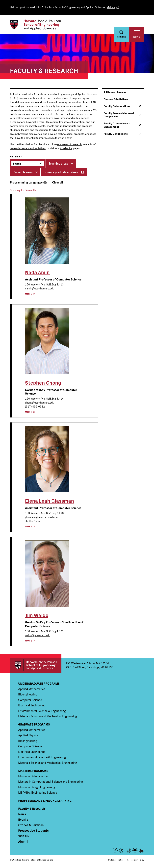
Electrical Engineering (32, 705)
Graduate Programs (34, 724)
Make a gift (113, 7)
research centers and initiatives (28, 148)
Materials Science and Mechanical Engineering (48, 716)
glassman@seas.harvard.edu (41, 517)
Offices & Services (31, 825)
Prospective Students (33, 830)
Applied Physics (28, 735)
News (22, 814)
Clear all (58, 183)
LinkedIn (142, 850)
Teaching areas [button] (58, 164)
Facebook (115, 850)
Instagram (128, 850)
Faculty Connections (116, 134)
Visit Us (23, 836)
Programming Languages (26, 183)
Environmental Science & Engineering (42, 711)
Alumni (23, 841)
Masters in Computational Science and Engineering (51, 782)
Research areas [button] (23, 172)
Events (23, 820)
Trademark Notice (116, 860)
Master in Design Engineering (37, 787)
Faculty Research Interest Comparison (119, 115)
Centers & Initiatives (116, 99)
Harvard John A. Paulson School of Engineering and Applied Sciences (36, 665)
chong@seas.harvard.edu (40, 403)
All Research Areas (115, 92)
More (29, 294)
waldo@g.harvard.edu (38, 635)
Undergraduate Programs (39, 684)
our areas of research (69, 144)
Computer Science (30, 700)
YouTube (135, 850)
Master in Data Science (33, 776)
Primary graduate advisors (61, 172)
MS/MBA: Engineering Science (38, 793)
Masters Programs (33, 771)
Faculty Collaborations (117, 106)
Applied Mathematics (32, 689)
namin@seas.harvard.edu (40, 289)
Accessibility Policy (136, 860)
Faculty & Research (32, 809)
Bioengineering (28, 694)
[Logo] (35, 25)
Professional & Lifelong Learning (45, 801)
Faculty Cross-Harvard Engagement (117, 125)
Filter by (16, 157)
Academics (66, 148)
